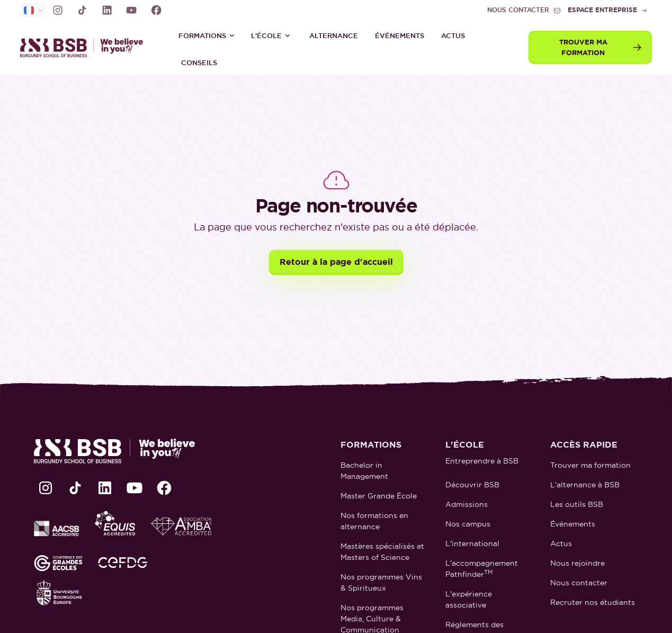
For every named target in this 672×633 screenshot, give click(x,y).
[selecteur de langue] (33, 10)
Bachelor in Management (364, 471)
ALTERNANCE (334, 36)
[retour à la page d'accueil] (86, 47)
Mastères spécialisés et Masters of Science (382, 552)
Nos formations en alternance (374, 521)
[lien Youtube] (131, 10)
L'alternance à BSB (585, 485)
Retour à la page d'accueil (336, 262)
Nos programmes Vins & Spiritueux (381, 582)
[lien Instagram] (58, 10)
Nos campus (468, 524)
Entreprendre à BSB (482, 461)
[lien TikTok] (82, 10)
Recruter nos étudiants (593, 602)
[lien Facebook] (156, 10)
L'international (472, 543)
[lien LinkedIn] (107, 10)
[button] (207, 35)
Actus (453, 36)
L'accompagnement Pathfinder (482, 569)
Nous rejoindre (577, 563)
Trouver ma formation (590, 465)
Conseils (199, 63)
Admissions (467, 504)
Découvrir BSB (472, 485)
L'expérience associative (469, 599)
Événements (400, 36)
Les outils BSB (577, 504)
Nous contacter (579, 583)
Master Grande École (379, 496)
